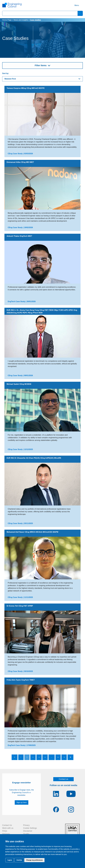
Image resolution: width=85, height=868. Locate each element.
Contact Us (7, 825)
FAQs (5, 831)
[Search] (80, 13)
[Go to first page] (15, 757)
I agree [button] (10, 860)
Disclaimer (28, 831)
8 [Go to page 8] (58, 757)
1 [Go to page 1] (27, 757)
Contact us (64, 779)
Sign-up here (22, 802)
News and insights (21, 20)
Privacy (26, 825)
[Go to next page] (64, 757)
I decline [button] (19, 860)
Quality (26, 834)
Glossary (6, 834)
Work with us (8, 828)
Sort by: (6, 73)
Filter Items (41, 65)
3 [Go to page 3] (39, 757)
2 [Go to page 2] (33, 757)
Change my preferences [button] (34, 860)
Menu (77, 5)
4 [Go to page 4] (45, 757)
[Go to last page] (70, 757)
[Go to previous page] (21, 757)
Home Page (7, 20)
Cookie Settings (30, 828)
